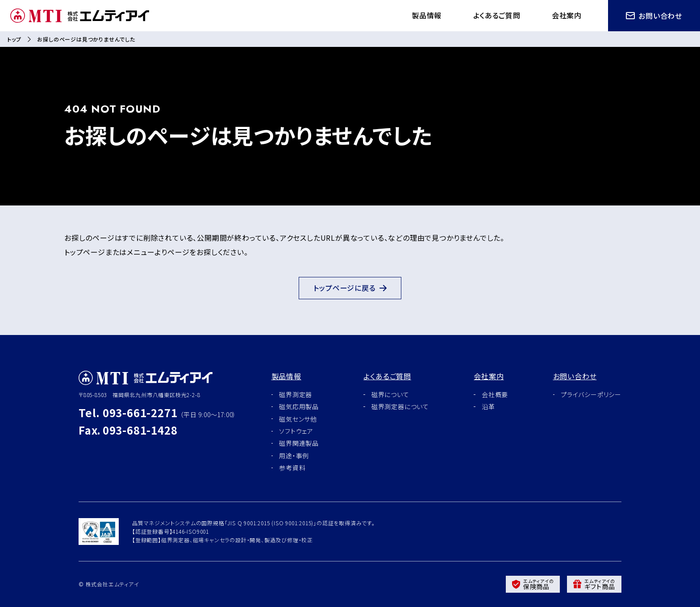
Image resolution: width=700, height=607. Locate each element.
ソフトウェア (296, 431)
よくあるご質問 (495, 15)
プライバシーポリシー (591, 394)
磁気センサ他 (298, 419)
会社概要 (495, 394)
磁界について (390, 394)
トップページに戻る (350, 288)
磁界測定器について (400, 406)
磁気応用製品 (299, 406)
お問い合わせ (654, 16)
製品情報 (424, 15)
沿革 (488, 406)
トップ (14, 39)
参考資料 (292, 468)
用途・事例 (294, 456)
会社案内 (566, 15)
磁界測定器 (296, 394)
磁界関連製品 (299, 444)
